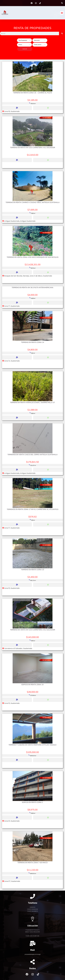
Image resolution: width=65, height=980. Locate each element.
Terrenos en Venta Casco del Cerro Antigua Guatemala (32, 455)
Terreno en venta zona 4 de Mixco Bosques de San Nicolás (33, 257)
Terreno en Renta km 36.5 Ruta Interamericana (32, 288)
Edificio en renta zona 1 (32, 802)
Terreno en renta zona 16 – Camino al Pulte (33, 93)
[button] (62, 3)
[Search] (62, 33)
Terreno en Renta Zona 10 (33, 570)
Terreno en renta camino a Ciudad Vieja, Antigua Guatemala (33, 202)
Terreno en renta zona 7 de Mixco (32, 863)
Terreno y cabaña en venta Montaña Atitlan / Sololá (32, 745)
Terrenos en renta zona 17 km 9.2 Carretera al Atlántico (33, 509)
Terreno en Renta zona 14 (33, 342)
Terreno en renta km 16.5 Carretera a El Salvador (33, 148)
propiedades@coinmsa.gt (33, 954)
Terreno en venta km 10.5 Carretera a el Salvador (33, 630)
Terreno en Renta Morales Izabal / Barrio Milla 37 (32, 403)
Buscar (25, 49)
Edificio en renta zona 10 (32, 685)
